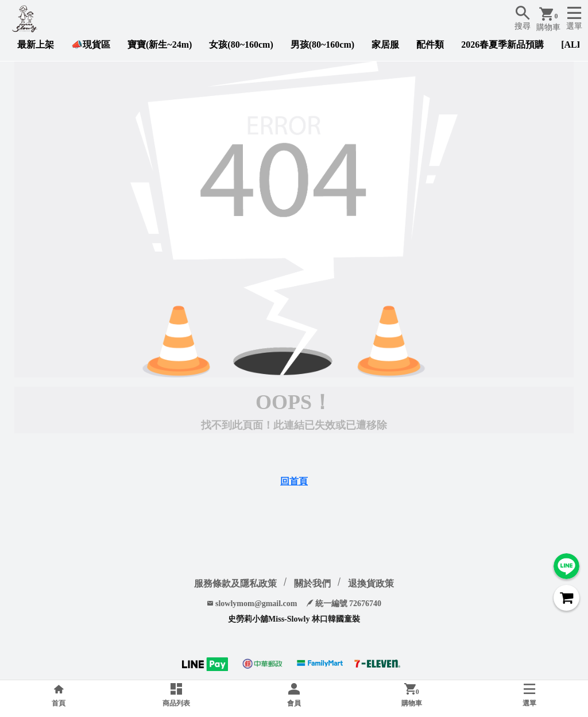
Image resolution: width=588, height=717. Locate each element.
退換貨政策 (371, 583)
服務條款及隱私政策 (235, 583)
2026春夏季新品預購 (502, 45)
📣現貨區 (91, 45)
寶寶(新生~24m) (160, 45)
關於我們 (312, 583)
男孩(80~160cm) (322, 45)
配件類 (430, 45)
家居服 (385, 45)
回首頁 (294, 481)
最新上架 (36, 45)
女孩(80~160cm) (241, 45)
